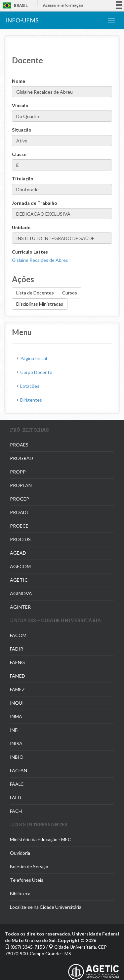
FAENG (17, 662)
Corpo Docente (36, 372)
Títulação (23, 179)
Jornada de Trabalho (35, 203)
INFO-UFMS (22, 20)
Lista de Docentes (35, 293)
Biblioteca (20, 893)
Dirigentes (31, 400)
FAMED (18, 676)
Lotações (30, 386)
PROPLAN (21, 485)
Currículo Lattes (30, 252)
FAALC (17, 784)
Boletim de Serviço (29, 866)
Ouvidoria (20, 853)
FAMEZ (17, 689)
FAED (16, 797)
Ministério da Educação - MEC (41, 839)
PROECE (19, 526)
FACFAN (19, 770)
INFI (14, 730)
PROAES (19, 445)
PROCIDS (20, 539)
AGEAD (18, 553)
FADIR (17, 649)
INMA (16, 716)
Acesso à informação (63, 5)
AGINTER (20, 607)
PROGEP (20, 499)
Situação (22, 130)
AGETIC (19, 580)
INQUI (17, 703)
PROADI (19, 512)
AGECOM (20, 566)
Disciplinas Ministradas (40, 304)
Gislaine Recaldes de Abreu (40, 260)
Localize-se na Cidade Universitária (46, 907)
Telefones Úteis (27, 880)
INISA (16, 743)
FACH (16, 811)
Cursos (70, 293)
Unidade (21, 227)
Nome (19, 81)
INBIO (17, 757)
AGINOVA (21, 593)
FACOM (18, 635)
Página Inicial (34, 358)
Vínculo (20, 105)
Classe (19, 154)
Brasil (14, 5)
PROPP (18, 472)
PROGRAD (21, 458)
